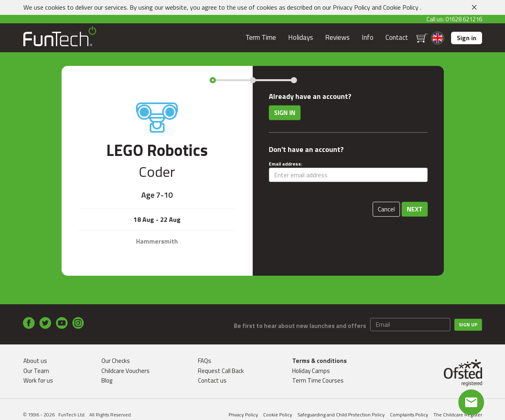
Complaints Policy (409, 415)
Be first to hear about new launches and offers (300, 326)
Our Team (36, 371)
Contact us (212, 380)
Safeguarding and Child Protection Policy (341, 415)
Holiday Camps (311, 371)
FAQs (205, 361)
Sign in (467, 38)
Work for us (38, 380)
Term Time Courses (318, 380)
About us (35, 361)
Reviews (337, 38)
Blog (107, 380)
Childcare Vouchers (126, 371)
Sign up (468, 325)
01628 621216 (464, 19)
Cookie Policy (401, 7)
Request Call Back (221, 371)
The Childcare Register (458, 415)
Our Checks (116, 361)
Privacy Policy (351, 7)
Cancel (386, 209)
